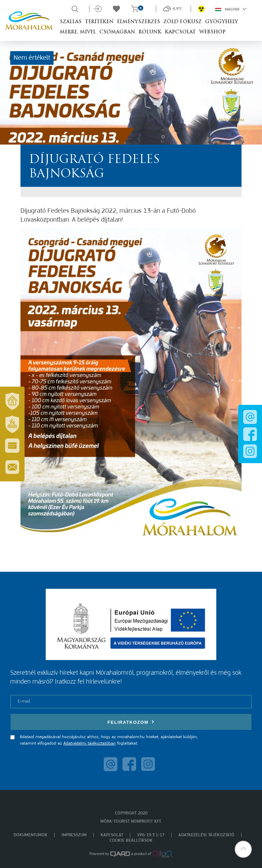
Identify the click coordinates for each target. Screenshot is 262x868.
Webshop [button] (212, 32)
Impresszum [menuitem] (74, 835)
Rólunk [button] (150, 32)
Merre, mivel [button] (78, 32)
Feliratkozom (131, 722)
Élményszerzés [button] (139, 22)
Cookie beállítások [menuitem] (131, 841)
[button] (243, 849)
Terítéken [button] (99, 22)
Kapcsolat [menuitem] (112, 835)
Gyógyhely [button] (222, 22)
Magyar (231, 9)
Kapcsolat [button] (180, 32)
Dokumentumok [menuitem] (31, 835)
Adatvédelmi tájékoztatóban (90, 743)
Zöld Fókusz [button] (183, 22)
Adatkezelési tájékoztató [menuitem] (206, 835)
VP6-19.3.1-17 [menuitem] (151, 835)
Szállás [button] (71, 22)
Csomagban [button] (117, 32)
